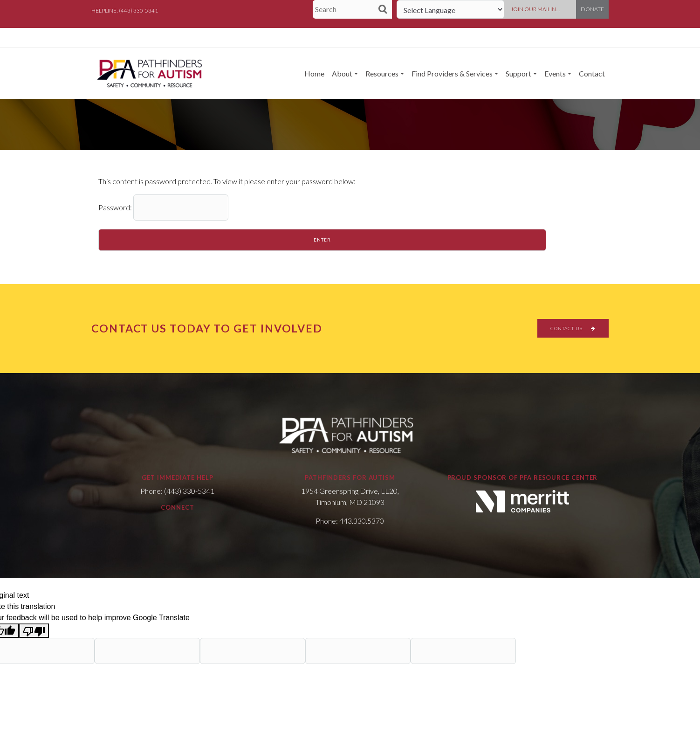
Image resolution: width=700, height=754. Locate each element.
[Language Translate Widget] (450, 9)
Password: (163, 208)
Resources (382, 73)
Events (555, 73)
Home (314, 73)
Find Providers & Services (452, 73)
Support (518, 73)
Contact (592, 73)
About (342, 73)
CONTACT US (573, 328)
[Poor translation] (34, 631)
